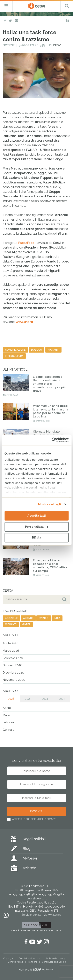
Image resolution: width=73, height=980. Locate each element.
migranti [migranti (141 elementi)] (11, 624)
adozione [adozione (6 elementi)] (11, 618)
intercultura (14, 356)
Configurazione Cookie (54, 962)
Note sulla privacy (56, 958)
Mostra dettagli (50, 504)
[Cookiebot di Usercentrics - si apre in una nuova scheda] (52, 440)
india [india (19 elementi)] (57, 618)
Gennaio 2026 (12, 665)
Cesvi (57, 45)
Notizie (9, 45)
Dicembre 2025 (13, 673)
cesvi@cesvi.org (37, 898)
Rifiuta (37, 538)
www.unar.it (24, 322)
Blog (27, 849)
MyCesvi (30, 858)
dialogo (37, 350)
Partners (32, 962)
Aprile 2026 (11, 643)
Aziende (29, 868)
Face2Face (26, 243)
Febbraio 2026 (13, 658)
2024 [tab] (45, 699)
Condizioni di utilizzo (30, 958)
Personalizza (37, 527)
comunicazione (15, 350)
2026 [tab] (11, 699)
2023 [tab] (62, 699)
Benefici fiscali (15, 962)
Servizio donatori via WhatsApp (42, 915)
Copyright (8, 958)
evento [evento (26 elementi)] (44, 618)
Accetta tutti (37, 516)
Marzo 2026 (11, 651)
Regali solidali (34, 839)
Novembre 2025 (14, 680)
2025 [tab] (28, 699)
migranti (53, 350)
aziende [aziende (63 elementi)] (28, 618)
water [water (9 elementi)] (26, 624)
